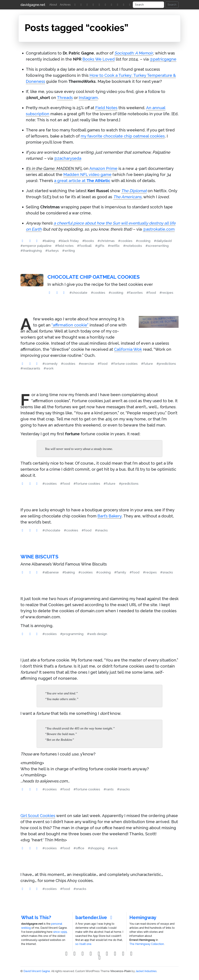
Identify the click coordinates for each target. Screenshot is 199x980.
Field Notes (106, 108)
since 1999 (60, 932)
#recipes (166, 293)
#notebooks (133, 246)
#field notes (64, 246)
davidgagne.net (33, 5)
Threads (65, 98)
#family (120, 572)
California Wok (128, 349)
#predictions (166, 364)
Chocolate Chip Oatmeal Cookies (94, 277)
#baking (49, 241)
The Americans (127, 197)
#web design (97, 634)
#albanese (51, 572)
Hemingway (143, 917)
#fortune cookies (124, 364)
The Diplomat (134, 191)
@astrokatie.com (159, 229)
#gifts (100, 246)
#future (147, 364)
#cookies (125, 241)
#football (84, 246)
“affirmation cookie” (70, 325)
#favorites (135, 293)
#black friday (69, 241)
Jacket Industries (146, 971)
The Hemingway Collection (147, 944)
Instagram (88, 98)
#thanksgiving (31, 251)
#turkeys (52, 251)
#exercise (86, 364)
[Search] (148, 5)
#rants (109, 789)
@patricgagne (163, 59)
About (53, 5)
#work (49, 368)
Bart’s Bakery (109, 516)
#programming (72, 634)
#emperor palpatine (36, 246)
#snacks (101, 530)
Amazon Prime (103, 168)
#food (151, 293)
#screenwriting (157, 246)
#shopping (96, 848)
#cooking (143, 241)
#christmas (106, 241)
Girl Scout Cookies (38, 816)
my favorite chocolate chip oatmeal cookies (123, 136)
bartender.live (95, 917)
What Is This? (36, 917)
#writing (69, 251)
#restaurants (30, 368)
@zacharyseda (68, 158)
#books (88, 241)
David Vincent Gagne (37, 971)
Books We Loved (99, 59)
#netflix (114, 246)
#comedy (50, 364)
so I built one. (84, 944)
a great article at (82, 181)
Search (172, 5)
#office (79, 848)
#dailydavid (163, 241)
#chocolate (78, 293)
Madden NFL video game (87, 175)
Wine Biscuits (39, 557)
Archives (65, 5)
